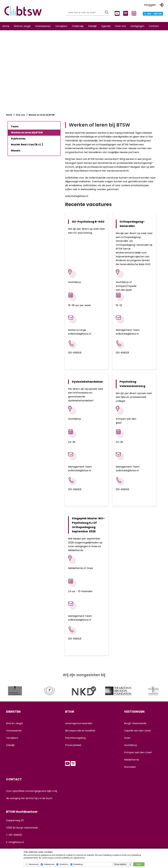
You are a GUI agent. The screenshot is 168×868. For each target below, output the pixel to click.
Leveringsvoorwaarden (79, 722)
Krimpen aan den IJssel (138, 751)
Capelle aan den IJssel (137, 729)
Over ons (20, 118)
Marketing (78, 864)
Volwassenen (14, 729)
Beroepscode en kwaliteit (80, 729)
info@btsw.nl (16, 840)
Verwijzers (12, 736)
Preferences (49, 864)
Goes (127, 736)
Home (9, 118)
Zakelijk (10, 743)
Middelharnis (132, 758)
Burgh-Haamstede (135, 722)
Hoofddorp (131, 743)
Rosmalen (130, 765)
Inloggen (150, 5)
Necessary (34, 864)
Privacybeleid (73, 743)
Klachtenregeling (75, 736)
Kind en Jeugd (14, 722)
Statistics (64, 864)
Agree (139, 864)
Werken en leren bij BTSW (42, 118)
